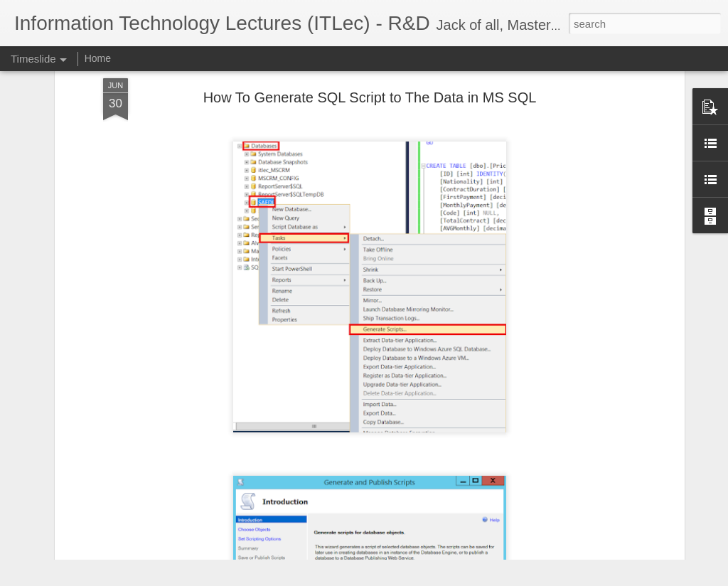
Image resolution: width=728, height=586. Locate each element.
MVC (514, 503)
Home (98, 58)
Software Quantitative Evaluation (576, 478)
